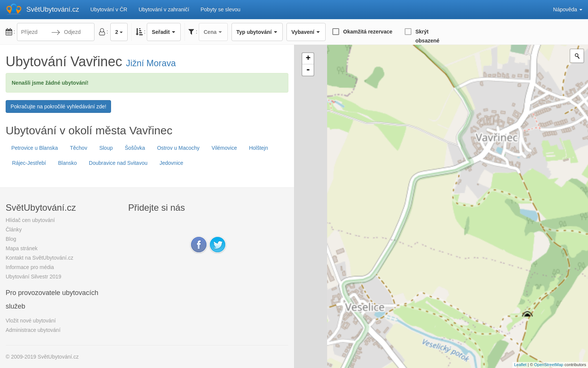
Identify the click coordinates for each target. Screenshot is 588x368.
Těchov (79, 148)
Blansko (67, 163)
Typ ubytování (257, 32)
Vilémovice (224, 148)
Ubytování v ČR (109, 9)
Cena (213, 32)
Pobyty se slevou (221, 9)
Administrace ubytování (33, 330)
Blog (11, 239)
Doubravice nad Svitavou (118, 163)
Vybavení (306, 32)
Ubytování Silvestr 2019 (34, 277)
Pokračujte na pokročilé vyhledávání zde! (58, 106)
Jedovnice (171, 163)
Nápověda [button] (568, 9)
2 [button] (119, 32)
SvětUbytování (53, 9)
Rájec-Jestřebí (29, 163)
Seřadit (164, 32)
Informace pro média (30, 267)
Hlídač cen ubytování (30, 220)
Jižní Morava (151, 63)
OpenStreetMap (549, 365)
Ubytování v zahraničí (164, 9)
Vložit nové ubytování (31, 321)
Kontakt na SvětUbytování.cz (40, 258)
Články (14, 230)
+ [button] (308, 59)
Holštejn (258, 148)
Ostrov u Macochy (178, 148)
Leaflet (520, 365)
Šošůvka (135, 148)
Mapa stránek (22, 248)
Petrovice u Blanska (35, 148)
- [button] (308, 70)
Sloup (106, 148)
